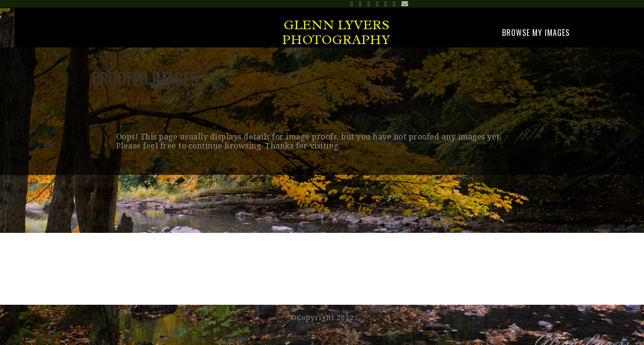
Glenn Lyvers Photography (336, 32)
